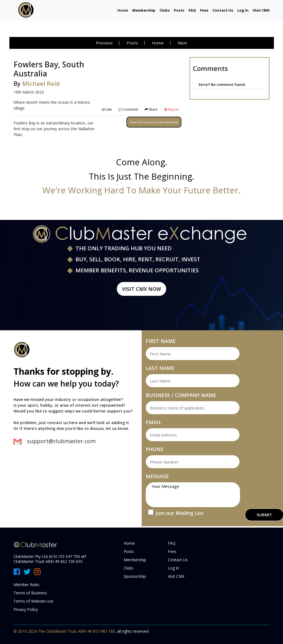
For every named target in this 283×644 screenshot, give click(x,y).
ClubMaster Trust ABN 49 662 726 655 (48, 561)
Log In (243, 10)
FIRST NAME (161, 341)
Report (171, 109)
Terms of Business (30, 593)
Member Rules (26, 585)
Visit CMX (261, 10)
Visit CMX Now (141, 289)
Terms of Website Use (33, 601)
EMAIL (153, 422)
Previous (104, 43)
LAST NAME (160, 368)
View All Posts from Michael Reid (154, 122)
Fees (204, 10)
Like (107, 109)
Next (183, 43)
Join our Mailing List (180, 513)
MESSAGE (157, 476)
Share (151, 109)
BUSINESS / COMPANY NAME (181, 395)
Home (123, 10)
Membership (144, 10)
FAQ (192, 10)
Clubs (165, 10)
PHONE (155, 449)
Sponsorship (135, 576)
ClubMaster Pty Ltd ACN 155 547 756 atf (50, 556)
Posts (179, 10)
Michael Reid (41, 83)
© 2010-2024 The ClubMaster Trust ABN (50, 631)
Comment (128, 109)
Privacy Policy (26, 609)
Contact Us (223, 10)
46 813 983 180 (101, 631)
